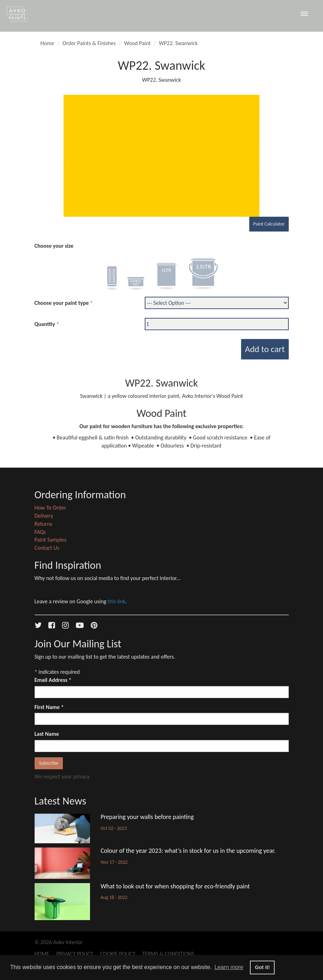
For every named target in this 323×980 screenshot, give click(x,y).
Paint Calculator (269, 224)
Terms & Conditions (168, 954)
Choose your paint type (62, 303)
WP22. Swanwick (178, 43)
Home (47, 43)
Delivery (44, 516)
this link (116, 601)
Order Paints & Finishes (89, 43)
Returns (43, 524)
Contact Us (47, 548)
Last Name (47, 734)
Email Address (53, 680)
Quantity (45, 324)
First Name (49, 707)
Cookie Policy (118, 954)
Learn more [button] (229, 967)
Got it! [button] (262, 967)
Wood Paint (137, 43)
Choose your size (54, 246)
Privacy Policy (75, 954)
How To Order (50, 508)
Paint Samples (51, 540)
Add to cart (265, 349)
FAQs (40, 532)
